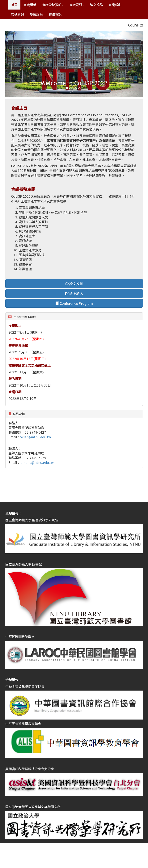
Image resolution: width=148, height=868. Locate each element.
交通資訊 (18, 14)
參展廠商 (36, 14)
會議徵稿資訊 (53, 5)
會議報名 (115, 5)
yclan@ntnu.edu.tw (36, 437)
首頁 (14, 5)
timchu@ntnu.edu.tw (37, 462)
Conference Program (74, 303)
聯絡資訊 (55, 14)
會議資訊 (77, 5)
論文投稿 (96, 5)
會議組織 (30, 5)
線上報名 (74, 294)
